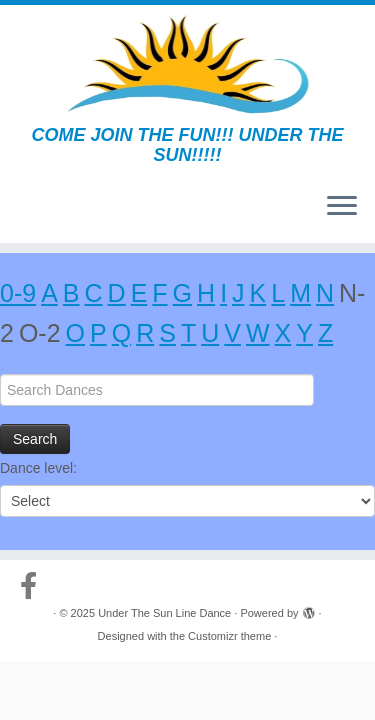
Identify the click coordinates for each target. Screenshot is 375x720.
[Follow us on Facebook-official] (33, 586)
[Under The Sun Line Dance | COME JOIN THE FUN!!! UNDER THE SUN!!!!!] (187, 65)
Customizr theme (229, 636)
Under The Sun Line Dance (164, 613)
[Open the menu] (342, 207)
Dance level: (38, 468)
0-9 (18, 293)
